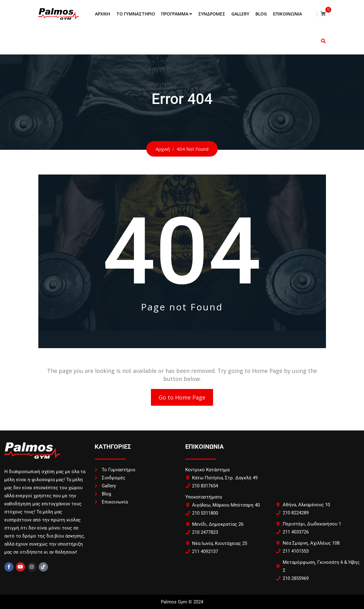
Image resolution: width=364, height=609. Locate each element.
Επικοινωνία (287, 14)
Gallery (240, 14)
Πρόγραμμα (175, 14)
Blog (261, 14)
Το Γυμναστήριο (136, 14)
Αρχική (103, 14)
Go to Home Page (182, 397)
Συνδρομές (212, 14)
